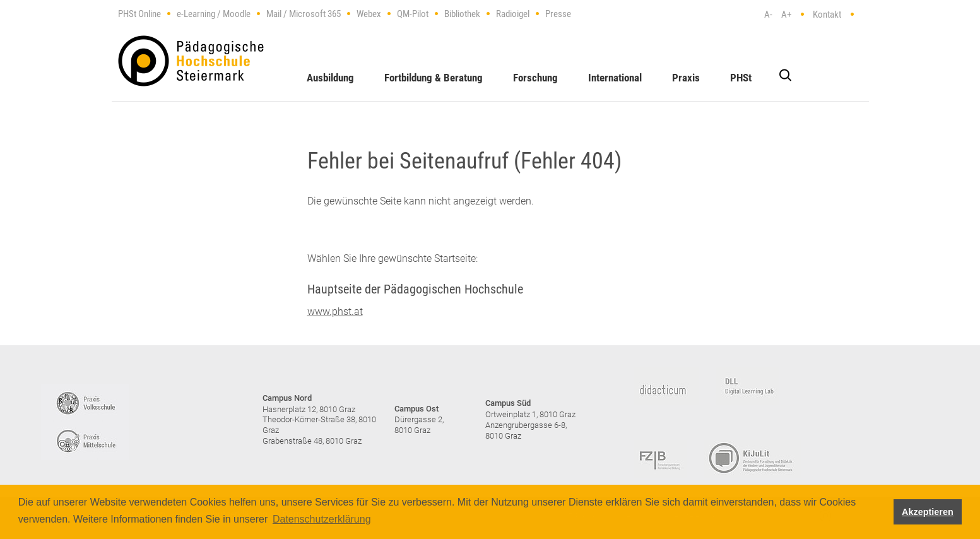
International (615, 78)
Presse (558, 14)
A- (768, 15)
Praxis (686, 78)
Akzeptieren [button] (928, 512)
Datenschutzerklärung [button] (322, 519)
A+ (786, 15)
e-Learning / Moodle (214, 14)
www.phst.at (335, 311)
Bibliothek (462, 14)
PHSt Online (139, 14)
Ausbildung (330, 78)
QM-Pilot (413, 14)
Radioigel (513, 14)
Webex (369, 14)
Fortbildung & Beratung (434, 78)
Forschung (535, 78)
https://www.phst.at (191, 61)
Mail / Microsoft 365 (304, 14)
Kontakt (827, 15)
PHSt (741, 78)
